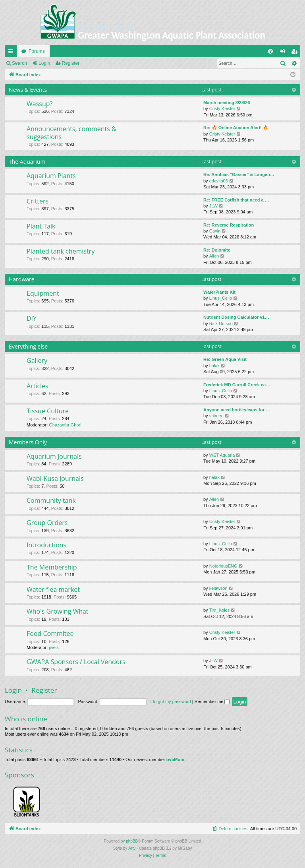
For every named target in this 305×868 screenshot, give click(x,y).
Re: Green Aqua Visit (225, 359)
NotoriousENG (223, 566)
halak (214, 366)
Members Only (28, 442)
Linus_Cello (221, 298)
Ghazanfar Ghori (65, 425)
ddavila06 (219, 181)
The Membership (52, 567)
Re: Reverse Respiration (229, 225)
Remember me (212, 701)
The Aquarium (27, 162)
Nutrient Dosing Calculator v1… (236, 317)
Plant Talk (41, 226)
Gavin (215, 231)
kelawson (218, 588)
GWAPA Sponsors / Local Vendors (76, 662)
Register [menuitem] (296, 53)
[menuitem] (270, 51)
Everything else (28, 346)
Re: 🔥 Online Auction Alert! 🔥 (236, 128)
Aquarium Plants (51, 176)
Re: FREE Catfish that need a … (236, 200)
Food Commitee (50, 634)
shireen (216, 416)
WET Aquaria (222, 455)
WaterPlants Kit (219, 292)
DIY (32, 318)
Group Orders (47, 523)
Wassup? (40, 104)
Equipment (43, 293)
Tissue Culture (48, 411)
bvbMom (175, 759)
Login (44, 63)
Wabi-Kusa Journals (55, 479)
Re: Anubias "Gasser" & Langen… (239, 174)
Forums (37, 51)
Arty (132, 848)
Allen (214, 256)
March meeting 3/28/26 (227, 103)
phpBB (132, 841)
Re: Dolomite (217, 250)
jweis (54, 647)
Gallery (37, 360)
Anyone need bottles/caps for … (237, 410)
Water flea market (53, 589)
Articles (38, 386)
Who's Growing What (58, 611)
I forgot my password (171, 701)
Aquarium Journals (54, 456)
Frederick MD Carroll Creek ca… (237, 385)
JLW (213, 206)
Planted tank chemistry (61, 251)
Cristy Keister (222, 108)
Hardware (22, 279)
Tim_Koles (220, 610)
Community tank (51, 500)
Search (19, 63)
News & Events (28, 90)
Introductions (46, 545)
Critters (38, 201)
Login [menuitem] (284, 53)
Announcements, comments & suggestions (71, 133)
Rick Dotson (221, 324)
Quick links (12, 53)
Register (71, 63)
